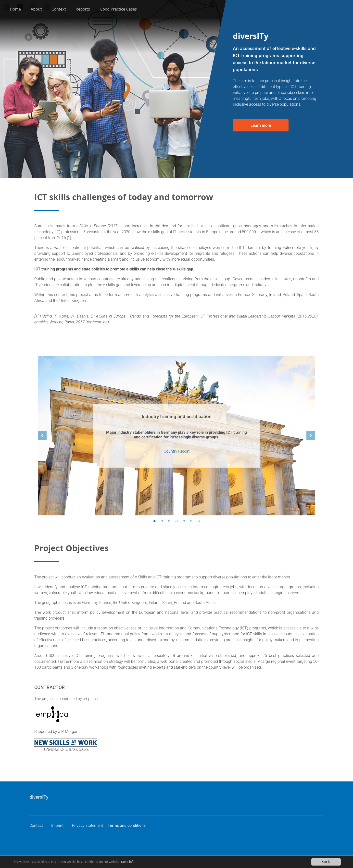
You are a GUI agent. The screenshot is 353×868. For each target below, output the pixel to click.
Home (15, 9)
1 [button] (154, 521)
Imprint (57, 825)
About (36, 9)
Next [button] (311, 436)
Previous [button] (42, 436)
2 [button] (162, 521)
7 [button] (199, 521)
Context (59, 9)
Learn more (261, 125)
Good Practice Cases (118, 9)
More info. (128, 862)
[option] (176, 436)
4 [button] (176, 521)
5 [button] (184, 521)
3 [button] (169, 521)
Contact (36, 825)
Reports (83, 9)
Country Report (177, 451)
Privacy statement (87, 825)
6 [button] (191, 521)
